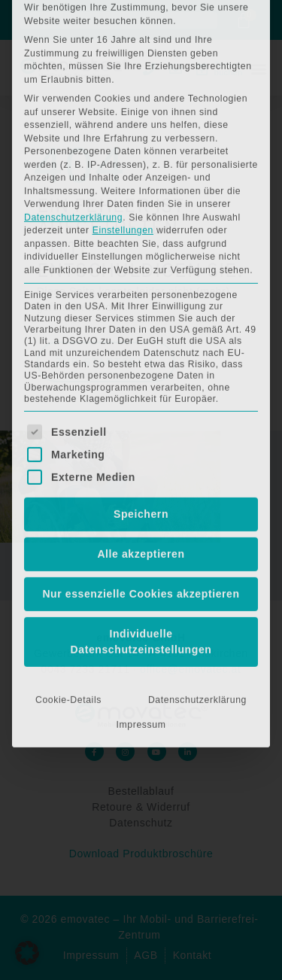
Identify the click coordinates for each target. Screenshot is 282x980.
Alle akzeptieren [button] (141, 379)
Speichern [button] (141, 339)
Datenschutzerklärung (73, 42)
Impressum (141, 549)
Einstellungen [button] (123, 55)
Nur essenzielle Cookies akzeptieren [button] (141, 418)
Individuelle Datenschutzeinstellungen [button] (141, 466)
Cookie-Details (68, 525)
